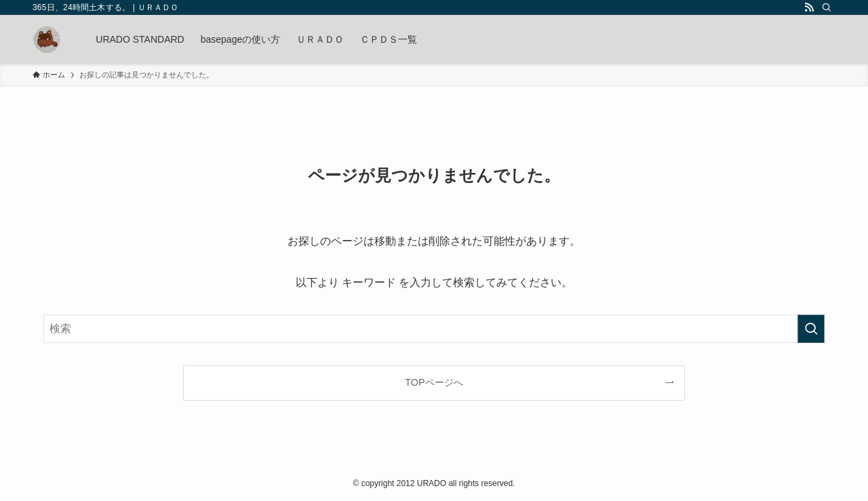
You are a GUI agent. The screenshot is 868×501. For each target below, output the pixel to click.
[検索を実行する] (811, 329)
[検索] (827, 7)
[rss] (809, 7)
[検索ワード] (434, 329)
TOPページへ (434, 382)
